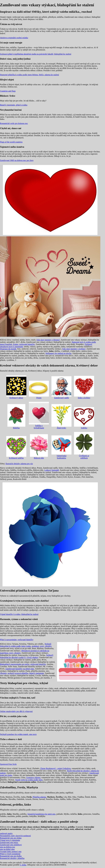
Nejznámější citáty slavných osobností (15, 836)
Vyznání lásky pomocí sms (11, 852)
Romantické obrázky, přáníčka (12, 858)
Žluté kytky (61, 416)
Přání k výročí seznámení (10, 854)
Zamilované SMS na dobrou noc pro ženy (17, 160)
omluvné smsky (6, 833)
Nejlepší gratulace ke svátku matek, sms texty (18, 734)
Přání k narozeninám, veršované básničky (17, 640)
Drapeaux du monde (8, 349)
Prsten (39, 390)
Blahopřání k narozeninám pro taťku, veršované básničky (23, 664)
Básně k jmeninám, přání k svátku (14, 105)
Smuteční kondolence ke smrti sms (41, 814)
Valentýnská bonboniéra (61, 447)
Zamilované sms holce (9, 842)
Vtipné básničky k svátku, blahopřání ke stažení (19, 614)
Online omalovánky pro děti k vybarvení (16, 711)
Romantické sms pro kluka (11, 838)
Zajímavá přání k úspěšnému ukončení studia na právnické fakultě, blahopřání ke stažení (36, 54)
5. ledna (23, 865)
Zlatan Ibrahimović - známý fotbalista (56, 768)
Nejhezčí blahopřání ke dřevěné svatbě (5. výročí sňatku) (27, 656)
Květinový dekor (16, 387)
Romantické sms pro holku (11, 856)
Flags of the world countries (11, 142)
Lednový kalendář (52, 470)
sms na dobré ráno (7, 849)
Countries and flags (8, 91)
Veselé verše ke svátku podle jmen (29, 780)
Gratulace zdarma (33, 777)
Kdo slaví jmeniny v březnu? (48, 340)
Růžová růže (39, 447)
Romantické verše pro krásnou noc (14, 123)
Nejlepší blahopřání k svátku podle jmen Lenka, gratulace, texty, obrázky (26, 645)
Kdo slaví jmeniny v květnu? (74, 349)
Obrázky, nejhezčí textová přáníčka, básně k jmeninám (22, 673)
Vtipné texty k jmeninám (10, 840)
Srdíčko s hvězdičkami (39, 415)
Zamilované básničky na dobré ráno (20, 669)
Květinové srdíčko (16, 448)
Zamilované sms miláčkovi (11, 845)
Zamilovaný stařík (61, 388)
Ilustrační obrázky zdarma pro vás (19, 464)
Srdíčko (84, 418)
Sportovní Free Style (8, 764)
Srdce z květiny (84, 387)
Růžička (16, 416)
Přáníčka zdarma (39, 797)
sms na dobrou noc (8, 847)
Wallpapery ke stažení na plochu (58, 353)
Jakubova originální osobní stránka (14, 38)
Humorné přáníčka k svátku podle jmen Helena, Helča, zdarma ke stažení (29, 75)
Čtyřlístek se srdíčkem (84, 445)
